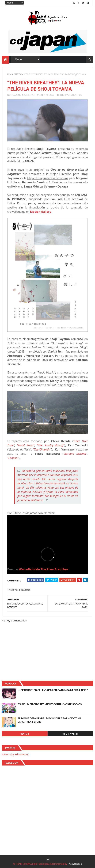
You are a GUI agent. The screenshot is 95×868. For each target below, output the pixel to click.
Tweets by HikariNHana (16, 755)
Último (25, 734)
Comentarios (70, 734)
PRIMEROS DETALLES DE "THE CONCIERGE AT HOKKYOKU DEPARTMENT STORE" (49, 720)
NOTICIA (19, 74)
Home (10, 74)
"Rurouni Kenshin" (75, 454)
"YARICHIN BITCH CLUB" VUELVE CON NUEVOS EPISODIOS (50, 704)
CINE (19, 95)
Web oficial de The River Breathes (43, 569)
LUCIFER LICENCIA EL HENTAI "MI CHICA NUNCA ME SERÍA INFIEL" (53, 690)
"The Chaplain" (42, 449)
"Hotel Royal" (26, 445)
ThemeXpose (75, 864)
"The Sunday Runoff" (51, 445)
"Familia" (13, 458)
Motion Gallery (41, 212)
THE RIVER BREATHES (71, 95)
